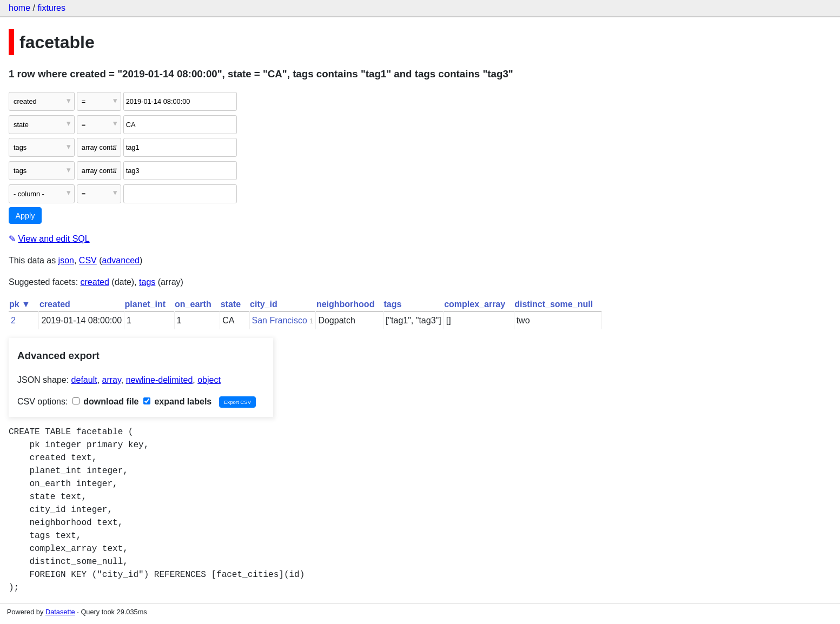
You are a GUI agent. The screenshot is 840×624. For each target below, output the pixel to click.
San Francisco (280, 320)
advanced (121, 260)
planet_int (145, 304)
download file (106, 401)
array (112, 380)
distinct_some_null (554, 304)
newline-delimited (160, 380)
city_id (264, 304)
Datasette (60, 612)
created (95, 282)
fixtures (51, 8)
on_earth (193, 304)
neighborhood (346, 304)
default (84, 380)
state (231, 304)
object (209, 380)
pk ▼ (20, 304)
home (19, 8)
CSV (88, 260)
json (66, 260)
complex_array (475, 304)
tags (147, 282)
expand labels (177, 401)
